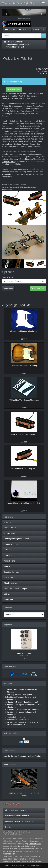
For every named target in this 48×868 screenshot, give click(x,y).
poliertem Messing (9, 162)
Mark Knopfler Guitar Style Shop (19, 3)
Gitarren (7, 522)
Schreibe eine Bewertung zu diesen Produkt (24, 756)
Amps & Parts (10, 561)
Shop (10, 42)
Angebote (8, 625)
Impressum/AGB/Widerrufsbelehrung (20, 821)
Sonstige (8, 555)
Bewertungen (9, 750)
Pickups (8, 550)
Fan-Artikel (8, 578)
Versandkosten (35, 844)
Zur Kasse (25, 30)
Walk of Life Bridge (9, 174)
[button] (5, 13)
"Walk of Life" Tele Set (15, 47)
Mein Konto (39, 30)
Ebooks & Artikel (11, 583)
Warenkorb (10, 30)
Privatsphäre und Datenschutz (17, 816)
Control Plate (7, 277)
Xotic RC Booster (24, 653)
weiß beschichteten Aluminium (29, 159)
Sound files (9, 600)
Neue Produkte (10, 765)
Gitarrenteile (20, 42)
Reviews (8, 288)
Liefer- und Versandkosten (16, 810)
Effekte (7, 566)
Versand (45, 73)
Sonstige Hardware (12, 572)
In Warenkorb (14, 90)
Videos (7, 594)
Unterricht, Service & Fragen (15, 589)
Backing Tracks (10, 528)
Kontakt (8, 827)
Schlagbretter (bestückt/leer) (18, 44)
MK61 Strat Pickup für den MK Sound (24, 793)
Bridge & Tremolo (12, 544)
